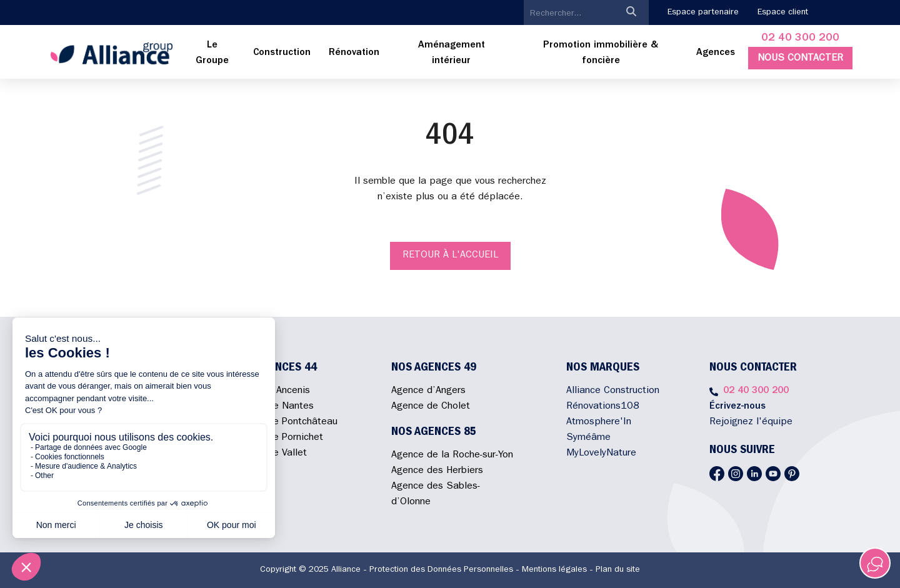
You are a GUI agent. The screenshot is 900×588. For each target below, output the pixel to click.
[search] (569, 14)
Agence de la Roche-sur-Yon (452, 456)
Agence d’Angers (428, 391)
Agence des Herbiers (437, 471)
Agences (716, 53)
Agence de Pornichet (277, 438)
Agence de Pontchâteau (285, 422)
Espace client (783, 12)
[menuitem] (212, 54)
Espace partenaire (703, 12)
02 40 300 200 (800, 39)
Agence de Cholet (431, 407)
